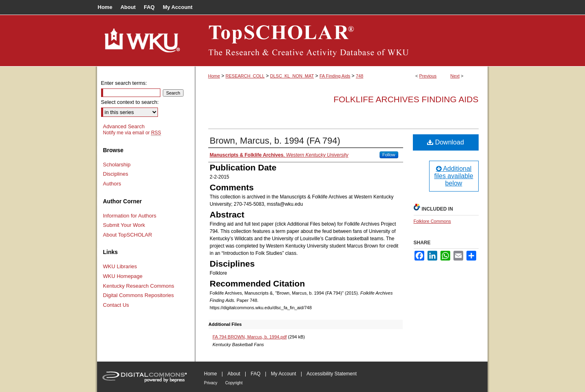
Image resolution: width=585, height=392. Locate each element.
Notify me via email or (132, 133)
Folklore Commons (432, 221)
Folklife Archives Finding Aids (406, 99)
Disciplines (116, 174)
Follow (389, 155)
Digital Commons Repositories (139, 295)
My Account (283, 374)
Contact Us (116, 305)
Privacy (211, 383)
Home (214, 76)
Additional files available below (453, 176)
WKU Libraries (120, 266)
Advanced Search (124, 126)
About (234, 374)
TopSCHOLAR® (341, 41)
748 (359, 76)
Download (446, 142)
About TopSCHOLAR (128, 235)
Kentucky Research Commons (139, 286)
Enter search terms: (124, 83)
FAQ (255, 374)
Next (455, 76)
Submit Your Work (124, 225)
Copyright (234, 383)
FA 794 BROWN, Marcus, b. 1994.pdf (250, 337)
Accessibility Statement (331, 374)
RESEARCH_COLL (245, 76)
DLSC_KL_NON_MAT (292, 76)
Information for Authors (130, 216)
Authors (112, 184)
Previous (428, 76)
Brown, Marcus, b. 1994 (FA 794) (275, 141)
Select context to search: (130, 102)
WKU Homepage (123, 276)
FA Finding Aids (335, 76)
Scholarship (117, 165)
